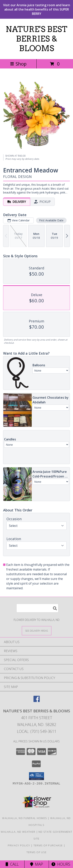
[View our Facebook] (37, 701)
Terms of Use (37, 852)
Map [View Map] (37, 864)
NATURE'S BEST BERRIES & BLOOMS (36, 39)
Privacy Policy (19, 845)
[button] (36, 776)
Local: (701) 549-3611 (37, 731)
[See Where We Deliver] (37, 631)
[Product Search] (37, 608)
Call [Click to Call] (12, 864)
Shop (18, 64)
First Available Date (51, 220)
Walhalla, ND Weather (18, 832)
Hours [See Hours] (61, 864)
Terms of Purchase (48, 845)
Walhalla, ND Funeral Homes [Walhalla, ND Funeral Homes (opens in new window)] (25, 818)
